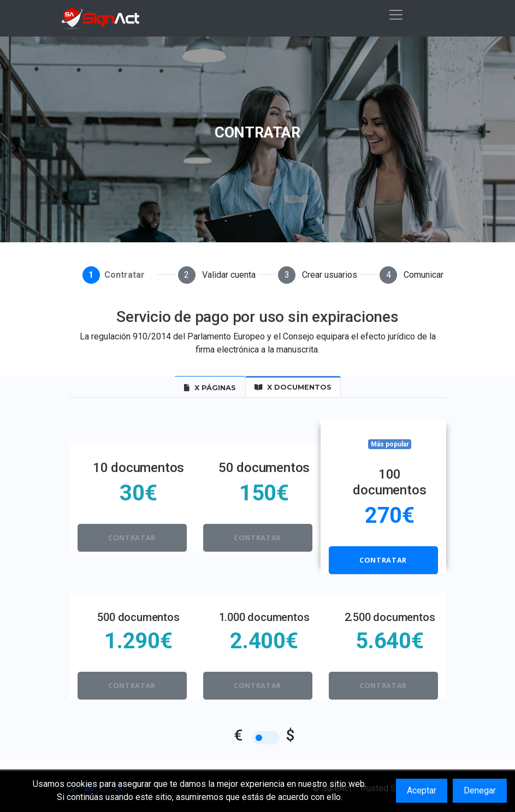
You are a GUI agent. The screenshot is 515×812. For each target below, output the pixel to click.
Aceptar (422, 790)
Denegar (480, 790)
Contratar (132, 538)
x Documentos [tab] (293, 387)
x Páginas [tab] (210, 388)
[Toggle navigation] (396, 15)
